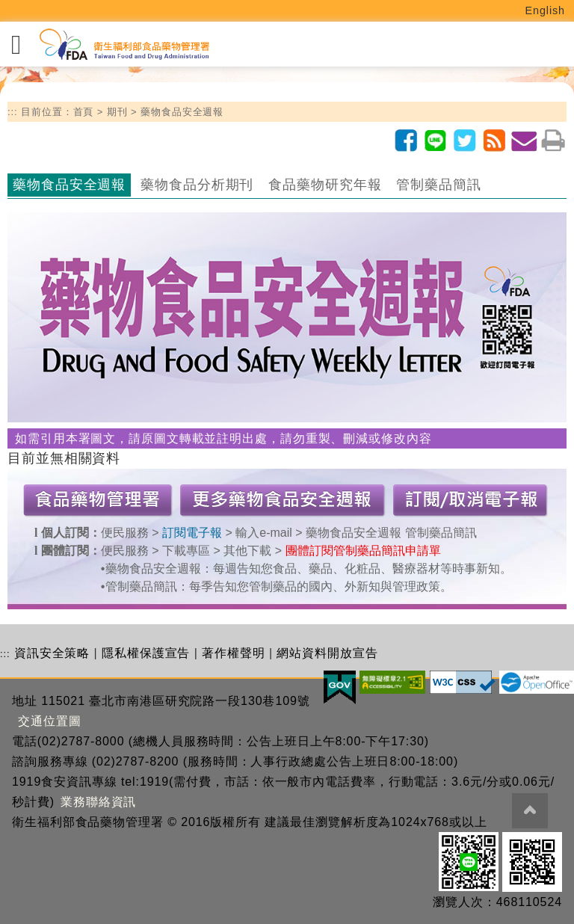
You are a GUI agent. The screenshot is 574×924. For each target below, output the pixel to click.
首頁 (84, 112)
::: (13, 112)
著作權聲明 (234, 653)
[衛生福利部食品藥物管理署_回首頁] (123, 44)
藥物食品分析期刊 (197, 185)
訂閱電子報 (192, 533)
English (546, 10)
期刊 (117, 112)
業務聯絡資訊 (98, 802)
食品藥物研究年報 (325, 185)
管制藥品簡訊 (438, 185)
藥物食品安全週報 (182, 112)
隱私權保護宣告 (146, 653)
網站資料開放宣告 (327, 653)
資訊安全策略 (52, 653)
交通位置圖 (50, 721)
